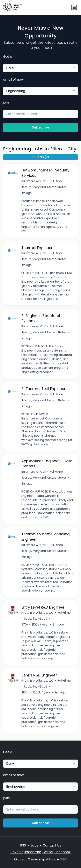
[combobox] (40, 68)
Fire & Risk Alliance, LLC (37, 613)
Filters (40, 157)
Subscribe (41, 127)
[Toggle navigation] (74, 7)
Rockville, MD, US (36, 619)
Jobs (34, 845)
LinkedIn (17, 852)
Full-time (56, 181)
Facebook (63, 852)
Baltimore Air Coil (34, 181)
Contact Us (52, 845)
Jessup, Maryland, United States (44, 187)
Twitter (48, 852)
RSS (23, 845)
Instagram (33, 852)
